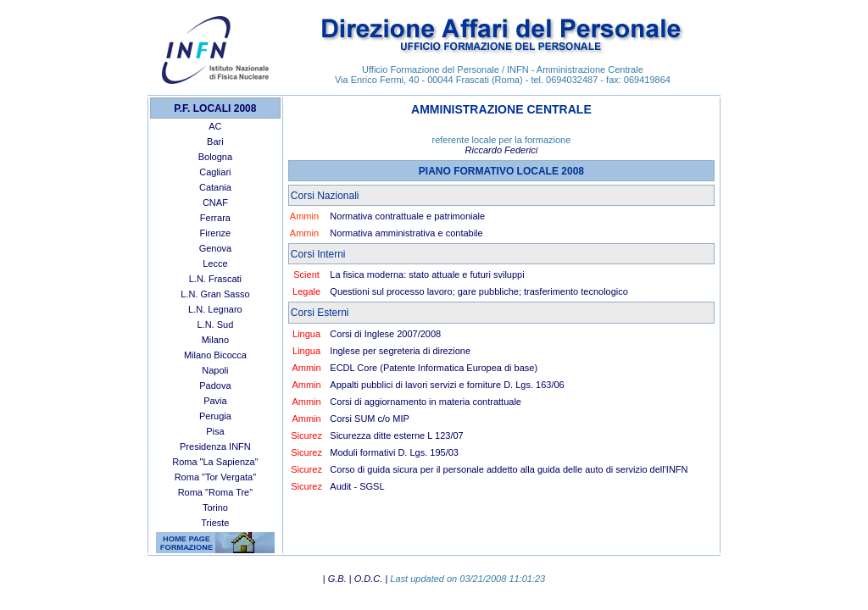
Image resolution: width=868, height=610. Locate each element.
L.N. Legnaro (215, 309)
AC (215, 126)
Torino (215, 507)
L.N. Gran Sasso (215, 294)
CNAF (215, 202)
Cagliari (215, 172)
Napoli (215, 370)
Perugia (215, 416)
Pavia (215, 401)
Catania (215, 187)
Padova (215, 385)
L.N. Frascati (215, 279)
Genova (216, 248)
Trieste (215, 523)
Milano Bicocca (215, 355)
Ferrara (215, 218)
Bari (215, 141)
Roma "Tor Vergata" (215, 477)
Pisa (215, 431)
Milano (215, 340)
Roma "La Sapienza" (215, 462)
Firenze (216, 233)
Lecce (215, 263)
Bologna (215, 157)
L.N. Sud (215, 324)
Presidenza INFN (215, 446)
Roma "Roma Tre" (216, 492)
